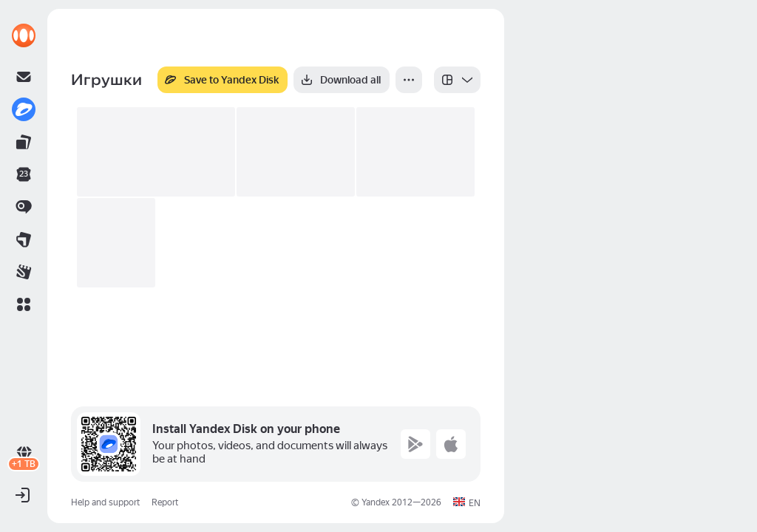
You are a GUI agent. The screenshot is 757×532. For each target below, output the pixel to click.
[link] (24, 35)
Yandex (376, 502)
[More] (409, 80)
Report (165, 502)
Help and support (105, 502)
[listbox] (457, 80)
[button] (24, 304)
